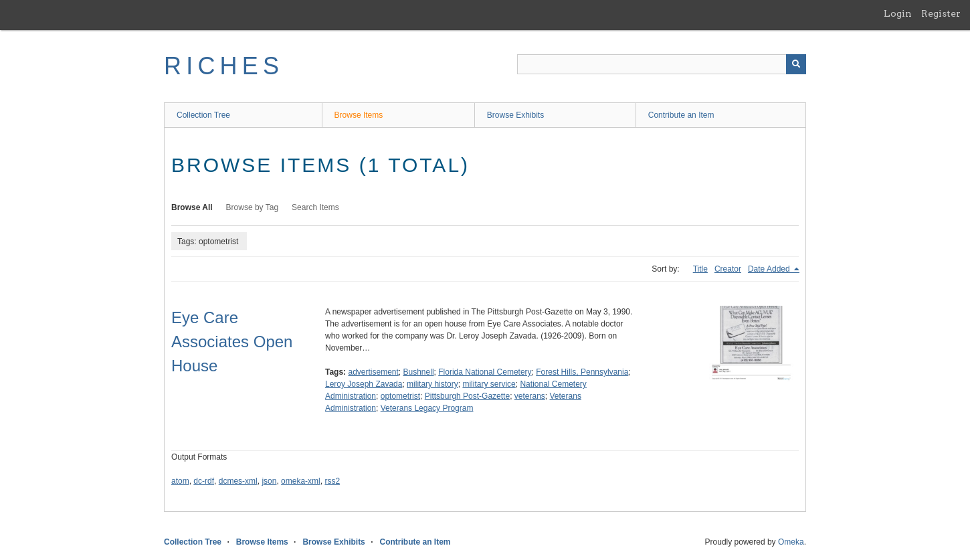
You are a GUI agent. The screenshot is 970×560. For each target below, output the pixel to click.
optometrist (400, 396)
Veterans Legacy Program (427, 408)
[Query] (662, 64)
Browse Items (359, 115)
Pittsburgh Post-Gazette (467, 396)
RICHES (224, 66)
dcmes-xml (238, 481)
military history (432, 384)
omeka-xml (301, 481)
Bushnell (419, 372)
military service (489, 384)
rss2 (332, 481)
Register (941, 13)
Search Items (315, 207)
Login (898, 13)
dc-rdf (204, 481)
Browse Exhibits (515, 115)
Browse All (192, 207)
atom (180, 481)
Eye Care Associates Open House (232, 342)
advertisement (373, 372)
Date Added (770, 269)
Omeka (791, 542)
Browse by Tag (253, 207)
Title (700, 269)
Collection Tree (203, 115)
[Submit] (796, 64)
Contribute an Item (681, 115)
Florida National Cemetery (485, 372)
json (269, 481)
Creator (728, 269)
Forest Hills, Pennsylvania (582, 372)
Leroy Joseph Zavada (364, 384)
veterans (530, 396)
